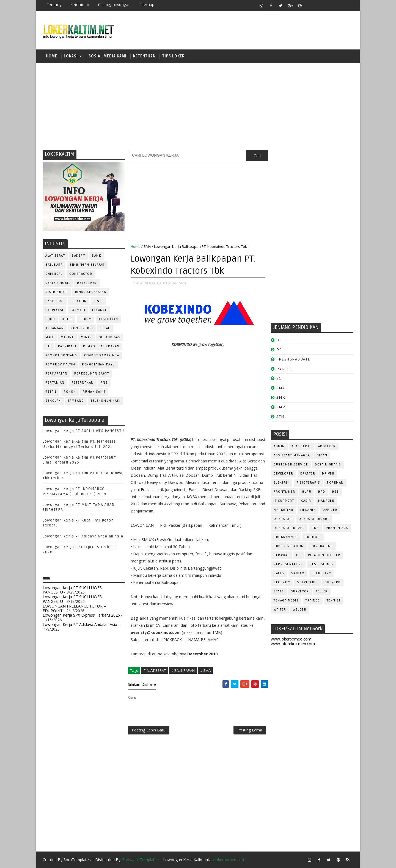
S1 (279, 378)
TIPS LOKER (174, 56)
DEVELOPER (87, 283)
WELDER (300, 610)
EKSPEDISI (55, 301)
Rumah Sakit (94, 392)
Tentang (54, 5)
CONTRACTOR (81, 274)
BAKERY (78, 256)
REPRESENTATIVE (288, 564)
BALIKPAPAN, (168, 283)
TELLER (322, 591)
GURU (307, 492)
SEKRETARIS (307, 582)
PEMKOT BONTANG (61, 355)
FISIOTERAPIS (308, 483)
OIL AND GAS (110, 337)
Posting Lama (250, 730)
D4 (279, 350)
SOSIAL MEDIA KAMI (108, 56)
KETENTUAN (144, 56)
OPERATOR (283, 519)
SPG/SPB (333, 582)
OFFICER (330, 510)
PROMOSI (313, 537)
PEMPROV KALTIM (60, 364)
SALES (279, 573)
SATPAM (298, 573)
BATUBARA (54, 265)
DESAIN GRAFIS (328, 464)
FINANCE (100, 310)
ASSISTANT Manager (292, 455)
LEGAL (105, 328)
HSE (336, 492)
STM (281, 417)
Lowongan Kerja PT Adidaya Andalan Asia (83, 536)
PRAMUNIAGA (337, 528)
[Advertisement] (198, 106)
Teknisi (334, 601)
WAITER (280, 610)
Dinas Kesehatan (91, 292)
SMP (281, 407)
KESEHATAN (108, 319)
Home (52, 56)
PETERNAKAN (83, 383)
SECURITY (282, 582)
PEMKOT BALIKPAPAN (101, 346)
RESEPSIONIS (321, 564)
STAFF (279, 591)
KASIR (306, 501)
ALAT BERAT (55, 256)
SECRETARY (321, 573)
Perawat (281, 555)
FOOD (50, 319)
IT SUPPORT (284, 501)
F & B (98, 301)
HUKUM (86, 319)
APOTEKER (327, 446)
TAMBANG (76, 401)
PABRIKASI (67, 346)
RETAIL (51, 392)
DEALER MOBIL (58, 283)
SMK (281, 397)
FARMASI (78, 310)
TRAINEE (313, 601)
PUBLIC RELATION (289, 546)
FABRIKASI (54, 310)
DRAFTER (308, 474)
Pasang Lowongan (114, 5)
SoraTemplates (77, 860)
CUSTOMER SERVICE (291, 464)
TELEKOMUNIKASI (106, 401)
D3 (279, 340)
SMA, (183, 283)
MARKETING (284, 510)
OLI (48, 346)
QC (299, 555)
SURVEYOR (300, 591)
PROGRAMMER (286, 537)
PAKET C (285, 369)
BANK (97, 256)
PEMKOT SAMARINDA (101, 355)
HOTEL (67, 319)
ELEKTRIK (79, 301)
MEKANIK (308, 510)
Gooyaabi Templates (140, 860)
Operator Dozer (289, 528)
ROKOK (70, 392)
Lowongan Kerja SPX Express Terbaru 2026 (81, 615)
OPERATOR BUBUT (314, 519)
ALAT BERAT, (146, 283)
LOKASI (71, 56)
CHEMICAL (54, 274)
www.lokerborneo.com (291, 639)
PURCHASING (322, 546)
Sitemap (147, 5)
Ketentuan (80, 5)
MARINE (67, 337)
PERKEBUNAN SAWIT (92, 374)
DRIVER (328, 474)
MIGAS (86, 337)
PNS (104, 383)
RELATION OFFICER (324, 555)
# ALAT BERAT (155, 670)
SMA (147, 246)
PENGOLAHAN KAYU (98, 364)
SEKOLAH (53, 401)
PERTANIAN (55, 383)
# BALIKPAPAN (183, 670)
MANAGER (326, 501)
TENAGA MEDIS (286, 601)
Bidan (322, 455)
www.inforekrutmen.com (293, 644)
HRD (322, 492)
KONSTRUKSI (82, 328)
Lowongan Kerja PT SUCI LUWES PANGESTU (83, 431)
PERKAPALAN (56, 374)
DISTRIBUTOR (57, 292)
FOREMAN (335, 483)
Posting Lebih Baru (149, 730)
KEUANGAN (55, 328)
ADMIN (279, 446)
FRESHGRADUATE (293, 359)
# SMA (205, 670)
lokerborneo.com (230, 860)
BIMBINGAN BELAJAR (87, 265)
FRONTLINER (284, 492)
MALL (50, 337)
